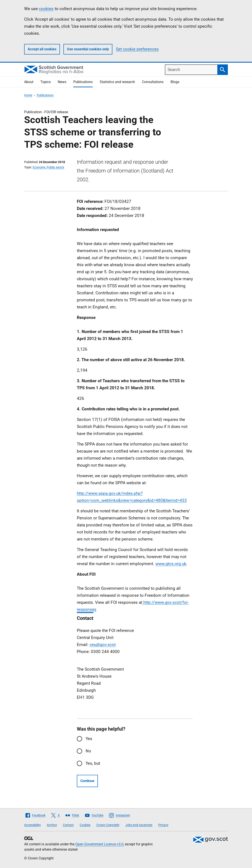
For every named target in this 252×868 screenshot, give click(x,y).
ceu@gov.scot (103, 645)
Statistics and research (117, 82)
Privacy (163, 825)
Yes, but (93, 763)
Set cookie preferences (137, 49)
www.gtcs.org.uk (171, 564)
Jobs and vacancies (139, 825)
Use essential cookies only (88, 49)
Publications (83, 82)
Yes (89, 739)
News (62, 82)
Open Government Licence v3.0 (99, 844)
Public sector (56, 167)
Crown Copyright (108, 825)
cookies (46, 9)
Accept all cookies (42, 49)
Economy (39, 167)
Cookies (85, 825)
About (29, 82)
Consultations (153, 82)
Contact (68, 825)
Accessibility (32, 825)
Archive (52, 825)
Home (28, 95)
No (88, 751)
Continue (87, 781)
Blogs (175, 82)
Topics (46, 82)
